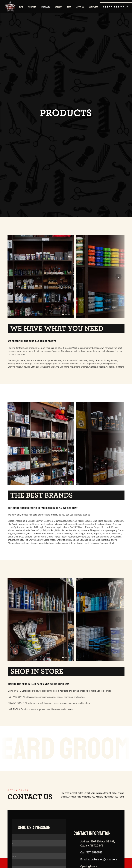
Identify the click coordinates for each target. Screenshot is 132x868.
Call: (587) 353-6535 (91, 858)
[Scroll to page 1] (63, 314)
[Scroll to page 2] (66, 314)
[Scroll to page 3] (69, 314)
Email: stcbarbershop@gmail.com (99, 865)
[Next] (118, 277)
